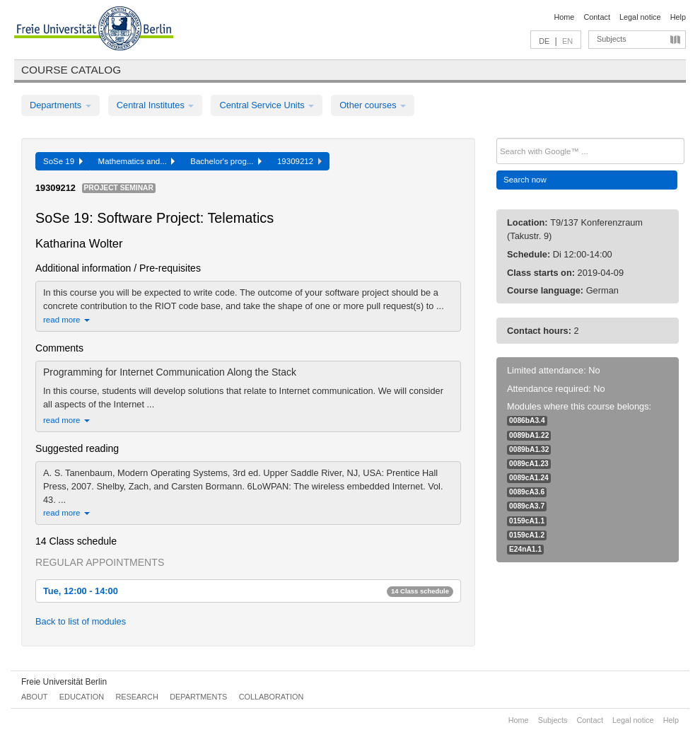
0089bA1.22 (529, 435)
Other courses (373, 105)
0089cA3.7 (527, 506)
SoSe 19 (63, 161)
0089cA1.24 (529, 478)
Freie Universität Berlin (64, 682)
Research (136, 697)
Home (564, 17)
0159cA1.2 (527, 535)
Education (82, 697)
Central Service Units (267, 105)
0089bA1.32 (529, 449)
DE (544, 41)
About (34, 697)
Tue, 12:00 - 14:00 (248, 591)
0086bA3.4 (527, 420)
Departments (60, 105)
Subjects (612, 39)
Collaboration (272, 697)
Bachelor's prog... (226, 161)
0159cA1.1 (527, 521)
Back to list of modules (81, 621)
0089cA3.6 (527, 492)
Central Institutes (156, 105)
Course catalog (71, 70)
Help (678, 17)
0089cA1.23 (529, 464)
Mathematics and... (137, 161)
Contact (596, 17)
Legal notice (640, 17)
